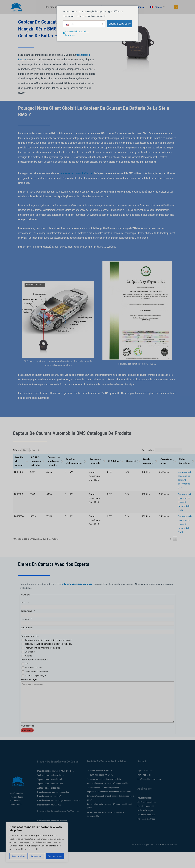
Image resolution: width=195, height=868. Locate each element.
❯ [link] (180, 539)
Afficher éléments (26, 450)
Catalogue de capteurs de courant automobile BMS (185, 480)
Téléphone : (28, 611)
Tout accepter (55, 856)
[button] (25, 461)
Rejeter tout (37, 856)
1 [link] (175, 539)
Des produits (53, 7)
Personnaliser (18, 856)
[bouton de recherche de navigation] (176, 7)
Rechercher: (148, 450)
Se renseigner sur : (31, 636)
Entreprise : (28, 628)
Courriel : (26, 619)
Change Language (120, 24)
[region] (37, 842)
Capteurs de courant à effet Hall (77, 173)
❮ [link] (170, 539)
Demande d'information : (34, 660)
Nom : (25, 603)
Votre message (29, 679)
